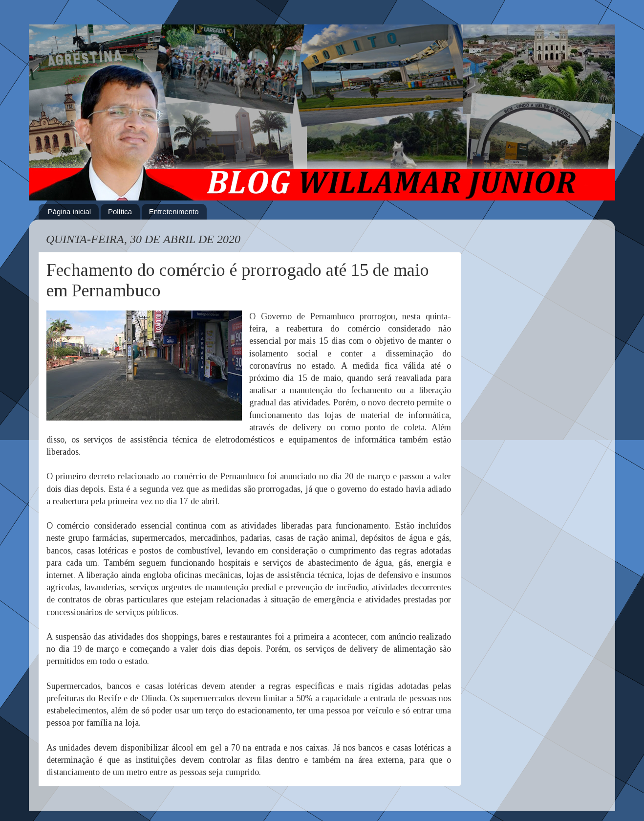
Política (120, 211)
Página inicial (69, 211)
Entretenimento (174, 211)
